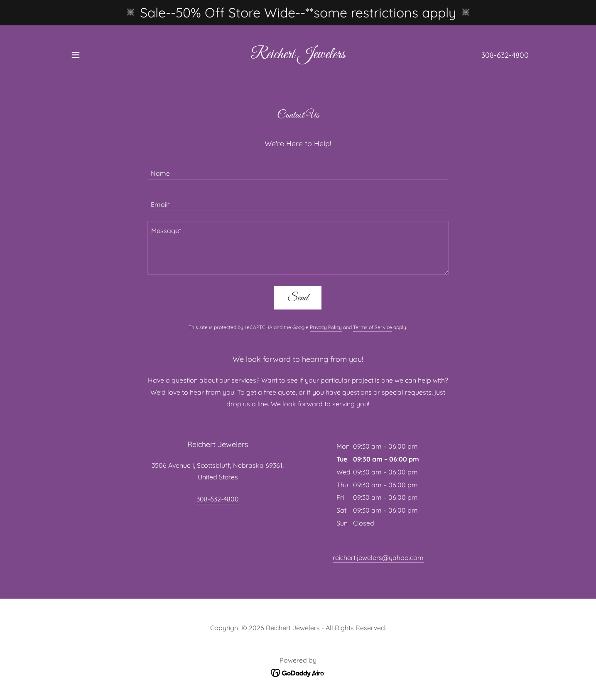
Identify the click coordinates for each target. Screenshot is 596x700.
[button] (76, 55)
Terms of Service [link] (373, 327)
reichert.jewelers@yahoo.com (378, 558)
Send (298, 298)
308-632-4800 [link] (505, 55)
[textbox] (298, 169)
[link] (298, 56)
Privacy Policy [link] (326, 327)
